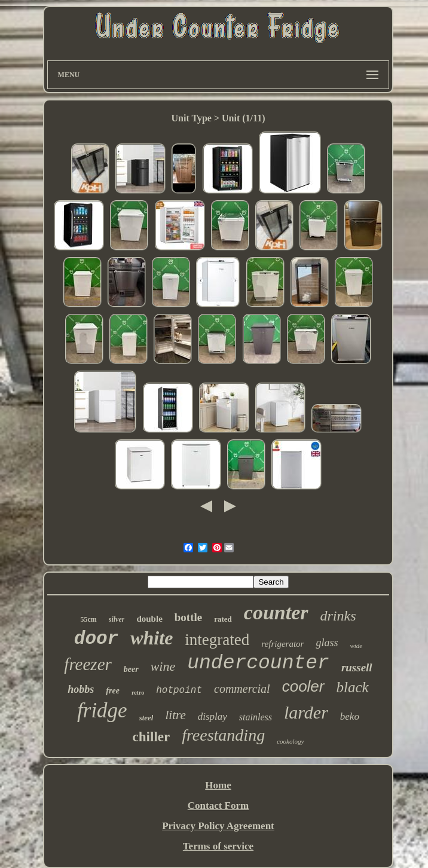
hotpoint (179, 690)
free (113, 691)
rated (223, 619)
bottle (188, 617)
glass (327, 643)
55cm (88, 619)
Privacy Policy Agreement (218, 826)
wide (356, 646)
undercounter (258, 663)
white (152, 638)
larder (306, 712)
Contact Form (218, 806)
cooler (303, 686)
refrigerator (282, 644)
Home (218, 785)
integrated (217, 640)
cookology (290, 741)
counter (276, 612)
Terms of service (218, 846)
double (149, 619)
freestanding (223, 735)
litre (175, 715)
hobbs (81, 689)
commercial (242, 689)
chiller (152, 737)
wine (163, 666)
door (96, 639)
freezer (88, 664)
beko (350, 716)
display (213, 716)
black (353, 687)
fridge (102, 710)
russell (357, 667)
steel (146, 718)
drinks (338, 616)
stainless (256, 717)
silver (117, 619)
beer (131, 669)
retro (138, 693)
